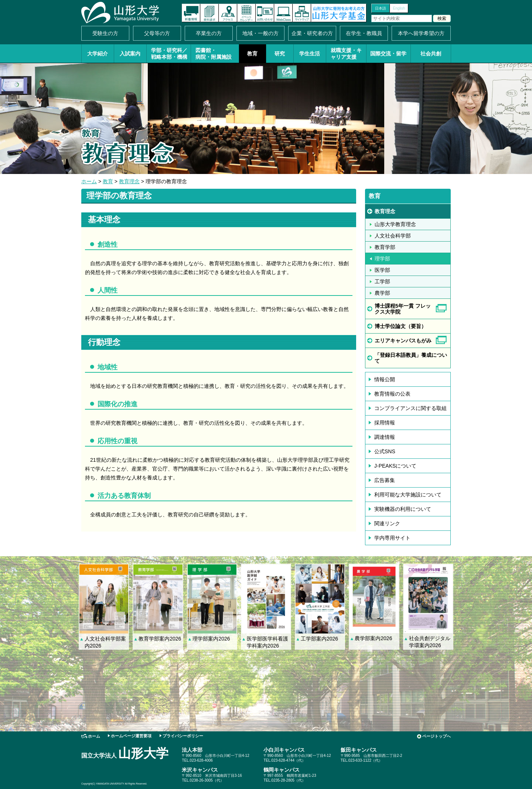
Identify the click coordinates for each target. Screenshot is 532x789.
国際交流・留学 (388, 54)
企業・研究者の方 (312, 33)
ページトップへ (436, 736)
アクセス (228, 13)
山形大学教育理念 (395, 224)
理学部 (382, 259)
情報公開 (385, 379)
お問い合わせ (265, 13)
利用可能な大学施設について (408, 495)
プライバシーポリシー (183, 736)
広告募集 (385, 480)
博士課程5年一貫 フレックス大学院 (403, 309)
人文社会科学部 (393, 236)
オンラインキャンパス (283, 13)
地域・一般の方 (260, 33)
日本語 (381, 8)
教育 (252, 54)
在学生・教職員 (364, 33)
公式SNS (385, 451)
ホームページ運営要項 (131, 736)
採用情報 (385, 423)
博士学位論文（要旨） (400, 326)
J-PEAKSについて (395, 466)
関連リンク (387, 523)
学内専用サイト (392, 538)
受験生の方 (105, 33)
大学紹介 (98, 54)
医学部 (382, 270)
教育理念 (129, 181)
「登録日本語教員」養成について (411, 358)
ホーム (89, 181)
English (399, 8)
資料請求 (209, 13)
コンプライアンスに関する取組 (410, 408)
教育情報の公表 (392, 394)
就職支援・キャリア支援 (346, 54)
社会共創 (431, 54)
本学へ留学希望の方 (421, 33)
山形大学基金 (339, 13)
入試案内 (130, 54)
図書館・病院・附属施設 (214, 54)
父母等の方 (157, 33)
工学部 (382, 281)
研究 (280, 54)
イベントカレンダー (246, 13)
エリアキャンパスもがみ (403, 341)
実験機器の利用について (403, 509)
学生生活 (310, 54)
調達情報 (385, 437)
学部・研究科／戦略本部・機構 (169, 54)
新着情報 (191, 13)
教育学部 (385, 247)
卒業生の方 (209, 33)
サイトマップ (302, 13)
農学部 (382, 293)
